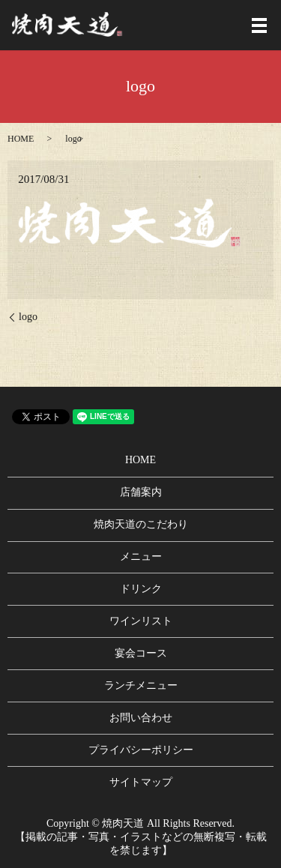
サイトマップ (141, 782)
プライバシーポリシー (141, 750)
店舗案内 (141, 492)
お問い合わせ (141, 718)
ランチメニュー (141, 685)
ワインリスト (141, 621)
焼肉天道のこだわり (141, 524)
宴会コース (141, 653)
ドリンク (141, 589)
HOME (21, 139)
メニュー (141, 557)
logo (28, 317)
